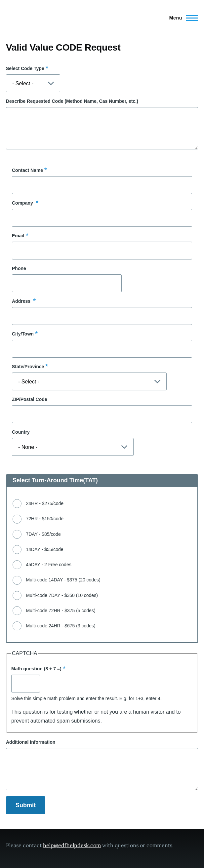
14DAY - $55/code (44, 549)
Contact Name (27, 170)
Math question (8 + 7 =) (36, 669)
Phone (19, 268)
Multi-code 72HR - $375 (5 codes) (61, 611)
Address (22, 301)
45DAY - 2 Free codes (48, 565)
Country (21, 432)
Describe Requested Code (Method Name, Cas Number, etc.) (72, 101)
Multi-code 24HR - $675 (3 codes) (61, 626)
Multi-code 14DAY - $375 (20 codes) (63, 580)
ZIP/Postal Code (30, 399)
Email (18, 236)
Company (23, 203)
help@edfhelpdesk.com (72, 845)
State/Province (28, 367)
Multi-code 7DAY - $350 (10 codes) (62, 595)
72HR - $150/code (45, 519)
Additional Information (31, 742)
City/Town (23, 334)
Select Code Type (25, 68)
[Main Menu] (182, 18)
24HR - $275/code (45, 503)
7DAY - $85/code (43, 534)
